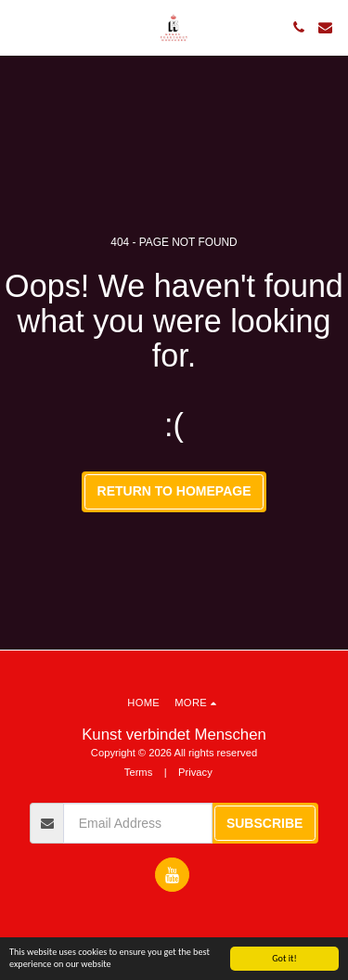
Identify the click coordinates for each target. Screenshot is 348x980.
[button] (20, 27)
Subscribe (264, 823)
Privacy (195, 772)
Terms (138, 772)
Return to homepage (174, 491)
